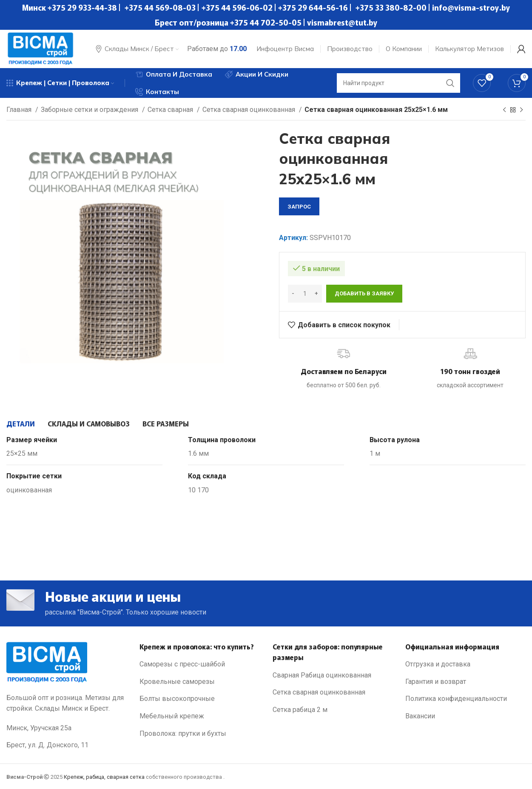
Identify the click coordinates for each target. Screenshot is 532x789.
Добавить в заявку (364, 293)
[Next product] (521, 110)
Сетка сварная (171, 110)
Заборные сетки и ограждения (90, 110)
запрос (299, 207)
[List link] (200, 664)
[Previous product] (504, 110)
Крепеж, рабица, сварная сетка (104, 777)
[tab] (21, 423)
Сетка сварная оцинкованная (250, 110)
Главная (20, 110)
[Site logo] (40, 48)
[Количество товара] (305, 294)
